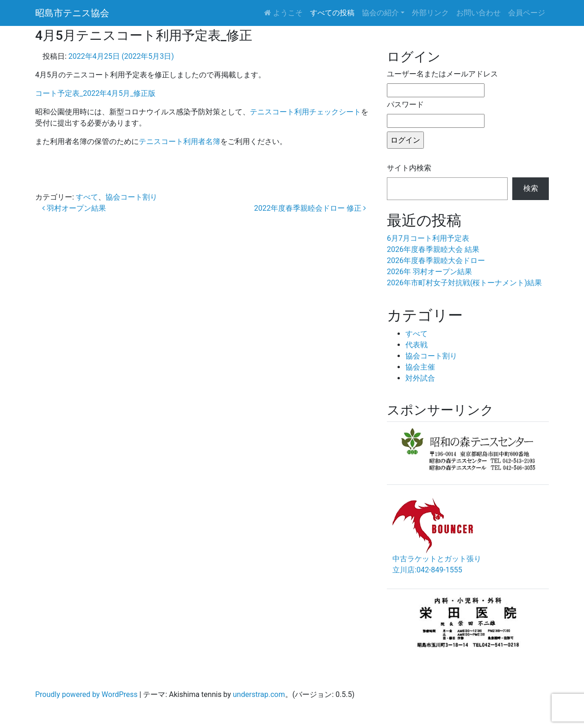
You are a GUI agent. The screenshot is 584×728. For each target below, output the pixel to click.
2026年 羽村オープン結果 (429, 272)
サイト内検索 (409, 168)
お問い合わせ (478, 13)
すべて (87, 197)
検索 (531, 188)
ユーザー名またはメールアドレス (442, 74)
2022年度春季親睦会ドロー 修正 (310, 208)
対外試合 (420, 378)
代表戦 (416, 345)
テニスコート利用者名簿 (180, 141)
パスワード (405, 104)
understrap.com (259, 694)
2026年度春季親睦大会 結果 (433, 249)
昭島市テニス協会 (72, 13)
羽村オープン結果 (74, 208)
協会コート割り (131, 197)
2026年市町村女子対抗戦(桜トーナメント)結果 (464, 283)
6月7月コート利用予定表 (428, 238)
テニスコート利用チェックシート (305, 112)
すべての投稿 (332, 13)
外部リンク (430, 13)
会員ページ (527, 13)
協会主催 (420, 367)
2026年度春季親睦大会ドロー (436, 260)
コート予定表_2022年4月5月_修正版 (95, 93)
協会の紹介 (380, 13)
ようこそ (283, 13)
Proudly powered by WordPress (86, 694)
